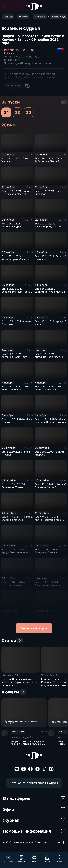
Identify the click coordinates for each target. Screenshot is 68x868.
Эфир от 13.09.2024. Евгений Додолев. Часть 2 (17, 616)
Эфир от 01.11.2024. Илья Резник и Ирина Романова (51, 421)
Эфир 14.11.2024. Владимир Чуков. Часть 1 (50, 290)
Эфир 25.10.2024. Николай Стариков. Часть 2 (50, 486)
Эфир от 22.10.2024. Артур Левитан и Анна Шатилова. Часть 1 (15, 552)
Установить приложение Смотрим (34, 786)
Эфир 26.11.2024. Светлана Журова (12, 225)
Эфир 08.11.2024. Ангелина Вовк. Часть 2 (16, 355)
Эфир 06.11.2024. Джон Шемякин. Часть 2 (15, 388)
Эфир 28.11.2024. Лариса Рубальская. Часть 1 (16, 192)
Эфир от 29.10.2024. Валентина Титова (14, 486)
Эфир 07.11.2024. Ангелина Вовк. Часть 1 (49, 355)
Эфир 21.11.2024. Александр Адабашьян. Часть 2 (49, 226)
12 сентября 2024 (50, 677)
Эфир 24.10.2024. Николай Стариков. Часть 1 (17, 518)
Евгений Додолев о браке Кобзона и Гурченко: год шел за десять (19, 685)
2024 (14, 125)
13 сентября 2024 (11, 677)
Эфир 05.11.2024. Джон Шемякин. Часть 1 (48, 388)
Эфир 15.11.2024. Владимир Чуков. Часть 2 (17, 290)
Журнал (34, 824)
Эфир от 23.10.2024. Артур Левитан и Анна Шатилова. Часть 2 (48, 520)
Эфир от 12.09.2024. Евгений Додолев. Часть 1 (50, 616)
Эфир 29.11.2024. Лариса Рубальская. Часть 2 (50, 160)
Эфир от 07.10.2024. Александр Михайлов (48, 583)
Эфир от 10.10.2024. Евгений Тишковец (13, 583)
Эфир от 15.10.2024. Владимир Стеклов (46, 551)
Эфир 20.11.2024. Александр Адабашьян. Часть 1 (16, 259)
